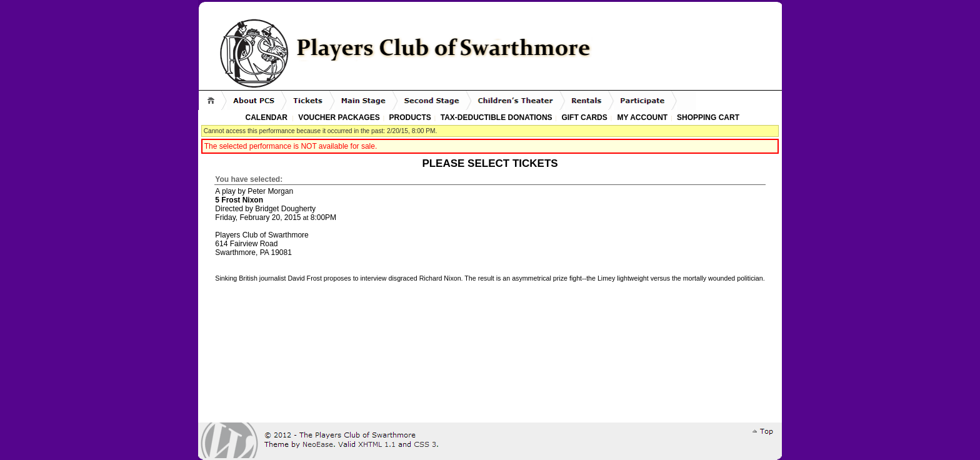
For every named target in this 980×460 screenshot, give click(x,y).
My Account (641, 117)
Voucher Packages (339, 117)
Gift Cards (584, 117)
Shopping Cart (708, 117)
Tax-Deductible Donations (497, 117)
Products (410, 117)
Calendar (267, 117)
